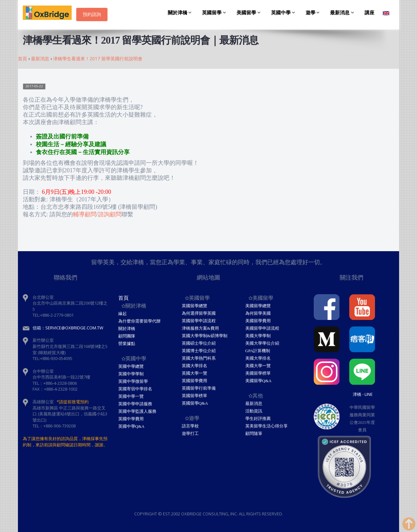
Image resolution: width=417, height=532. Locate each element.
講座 (369, 13)
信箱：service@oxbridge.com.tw (68, 328)
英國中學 (284, 13)
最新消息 (343, 13)
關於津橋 (181, 13)
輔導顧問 (85, 214)
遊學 (314, 13)
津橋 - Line (363, 394)
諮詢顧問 (110, 214)
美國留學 (250, 13)
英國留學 (215, 13)
